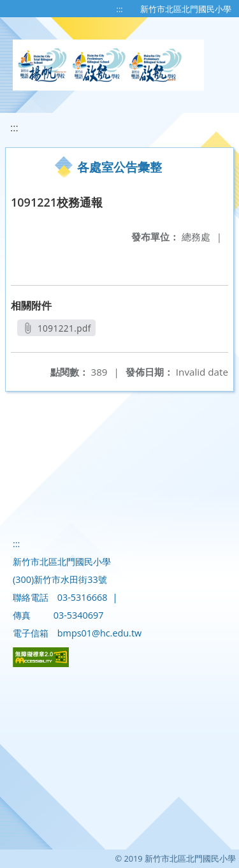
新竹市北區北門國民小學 (186, 9)
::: (120, 9)
